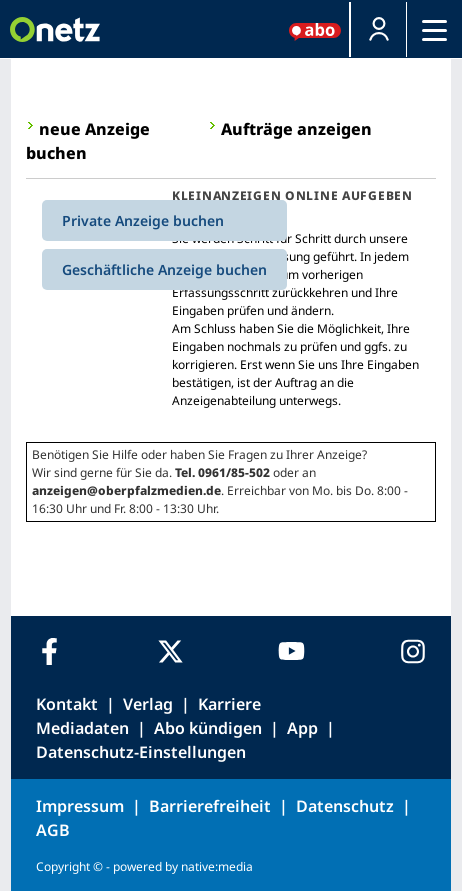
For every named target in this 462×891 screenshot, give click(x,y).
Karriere (229, 704)
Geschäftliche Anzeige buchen (164, 269)
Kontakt (67, 704)
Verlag (148, 704)
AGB (53, 830)
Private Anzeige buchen (143, 220)
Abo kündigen (208, 728)
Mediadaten (82, 728)
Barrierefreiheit (210, 806)
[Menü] (434, 29)
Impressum (80, 806)
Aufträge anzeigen (296, 129)
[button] (378, 29)
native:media (217, 866)
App (302, 728)
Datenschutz (345, 806)
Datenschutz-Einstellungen (141, 752)
